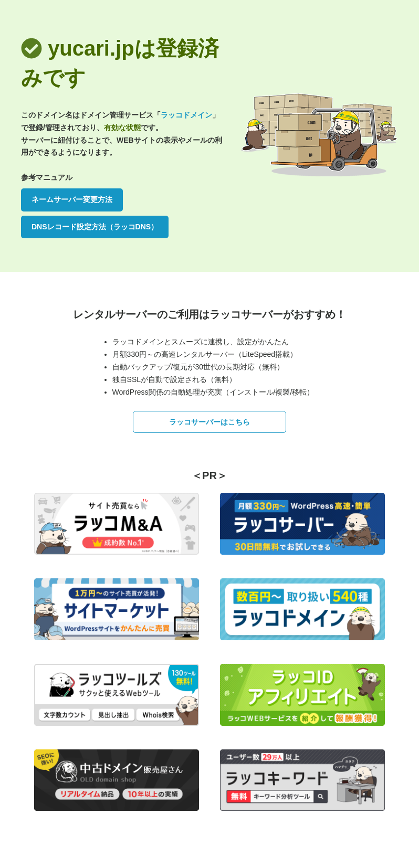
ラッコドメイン (186, 115)
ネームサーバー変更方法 (72, 199)
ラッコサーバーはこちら (209, 422)
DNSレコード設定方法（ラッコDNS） (95, 227)
